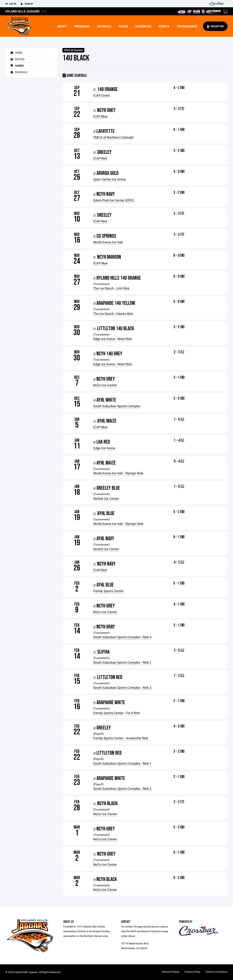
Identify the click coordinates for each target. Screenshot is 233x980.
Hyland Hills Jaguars (22, 11)
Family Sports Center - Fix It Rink (116, 713)
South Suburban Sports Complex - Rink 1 (122, 662)
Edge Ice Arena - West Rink (112, 339)
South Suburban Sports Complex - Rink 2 (122, 789)
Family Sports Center (108, 591)
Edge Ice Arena (104, 448)
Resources (143, 26)
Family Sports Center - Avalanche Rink (121, 738)
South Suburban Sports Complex (117, 406)
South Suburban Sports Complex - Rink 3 (122, 637)
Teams (123, 26)
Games (16, 66)
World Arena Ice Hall (108, 242)
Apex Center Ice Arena (109, 179)
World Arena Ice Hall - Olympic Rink (118, 473)
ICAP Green (102, 95)
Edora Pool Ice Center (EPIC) (114, 200)
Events (164, 26)
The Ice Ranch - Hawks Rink (113, 314)
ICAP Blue (100, 116)
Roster (17, 59)
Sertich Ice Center (106, 498)
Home (16, 53)
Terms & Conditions (217, 972)
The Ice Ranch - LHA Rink (111, 288)
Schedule (104, 26)
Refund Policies (171, 972)
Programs (82, 26)
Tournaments (187, 26)
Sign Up (27, 4)
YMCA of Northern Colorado (113, 137)
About (62, 26)
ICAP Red (100, 158)
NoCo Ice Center (105, 385)
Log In (11, 4)
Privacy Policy (192, 972)
